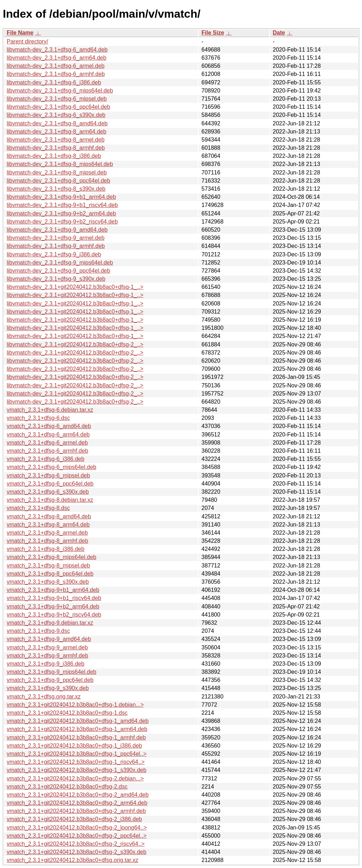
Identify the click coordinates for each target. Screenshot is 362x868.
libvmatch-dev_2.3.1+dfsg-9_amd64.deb (57, 230)
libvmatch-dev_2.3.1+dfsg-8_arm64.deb (56, 132)
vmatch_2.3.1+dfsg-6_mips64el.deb (52, 467)
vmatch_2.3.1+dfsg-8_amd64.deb (49, 516)
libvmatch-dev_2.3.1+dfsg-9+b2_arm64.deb (61, 213)
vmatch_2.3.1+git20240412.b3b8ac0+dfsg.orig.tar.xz (73, 860)
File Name (20, 33)
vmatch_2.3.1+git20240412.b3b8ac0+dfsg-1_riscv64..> (76, 762)
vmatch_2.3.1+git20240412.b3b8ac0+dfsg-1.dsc (67, 713)
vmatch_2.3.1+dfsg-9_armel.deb (47, 647)
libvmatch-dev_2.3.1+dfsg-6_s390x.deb (56, 115)
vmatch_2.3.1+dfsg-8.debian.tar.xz (50, 500)
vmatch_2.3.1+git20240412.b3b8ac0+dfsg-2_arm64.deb (77, 803)
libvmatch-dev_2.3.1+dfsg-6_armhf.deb (56, 74)
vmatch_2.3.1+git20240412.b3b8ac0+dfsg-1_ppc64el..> (77, 754)
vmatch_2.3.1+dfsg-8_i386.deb (46, 549)
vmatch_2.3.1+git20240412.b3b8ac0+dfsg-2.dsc (67, 787)
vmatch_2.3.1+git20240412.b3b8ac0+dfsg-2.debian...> (75, 778)
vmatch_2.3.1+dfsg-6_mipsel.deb (48, 475)
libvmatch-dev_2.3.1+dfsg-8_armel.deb (56, 140)
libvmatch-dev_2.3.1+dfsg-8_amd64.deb (57, 123)
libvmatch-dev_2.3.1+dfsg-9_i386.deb (54, 254)
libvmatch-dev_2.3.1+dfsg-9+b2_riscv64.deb (62, 222)
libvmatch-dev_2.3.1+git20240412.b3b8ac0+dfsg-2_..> (75, 344)
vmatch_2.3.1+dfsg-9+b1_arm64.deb (53, 590)
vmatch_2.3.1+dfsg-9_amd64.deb (49, 639)
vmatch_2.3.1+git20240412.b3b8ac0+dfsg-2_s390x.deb (77, 852)
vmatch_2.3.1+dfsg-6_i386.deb (46, 459)
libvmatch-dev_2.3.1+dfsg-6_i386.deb (54, 82)
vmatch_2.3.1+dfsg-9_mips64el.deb (52, 672)
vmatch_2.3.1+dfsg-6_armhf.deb (47, 451)
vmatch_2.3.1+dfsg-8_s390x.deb (48, 582)
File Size (213, 33)
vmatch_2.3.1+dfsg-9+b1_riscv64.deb (54, 598)
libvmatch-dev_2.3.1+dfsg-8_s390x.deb (56, 189)
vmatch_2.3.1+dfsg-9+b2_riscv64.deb (54, 615)
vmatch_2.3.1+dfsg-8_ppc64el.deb (50, 574)
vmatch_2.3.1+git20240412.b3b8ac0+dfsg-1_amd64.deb (78, 721)
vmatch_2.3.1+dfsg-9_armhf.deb (47, 656)
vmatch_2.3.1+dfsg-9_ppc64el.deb (50, 680)
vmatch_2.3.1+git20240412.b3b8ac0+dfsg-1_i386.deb (74, 746)
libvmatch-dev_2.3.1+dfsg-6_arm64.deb (56, 58)
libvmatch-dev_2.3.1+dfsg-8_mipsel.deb (57, 173)
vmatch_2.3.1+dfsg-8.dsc (38, 508)
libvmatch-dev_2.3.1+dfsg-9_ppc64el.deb (58, 271)
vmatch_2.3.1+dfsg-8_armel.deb (47, 533)
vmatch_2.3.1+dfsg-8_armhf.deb (47, 541)
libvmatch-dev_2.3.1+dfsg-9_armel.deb (56, 238)
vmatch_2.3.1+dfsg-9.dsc (38, 631)
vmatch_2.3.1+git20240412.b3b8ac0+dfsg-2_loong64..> (77, 828)
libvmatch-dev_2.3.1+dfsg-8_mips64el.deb (60, 164)
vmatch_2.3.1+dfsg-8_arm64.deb (48, 525)
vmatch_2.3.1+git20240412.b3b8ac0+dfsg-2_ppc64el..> (77, 836)
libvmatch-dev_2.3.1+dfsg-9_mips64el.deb (60, 263)
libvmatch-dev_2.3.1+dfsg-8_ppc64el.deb (58, 181)
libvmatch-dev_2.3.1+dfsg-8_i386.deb (54, 156)
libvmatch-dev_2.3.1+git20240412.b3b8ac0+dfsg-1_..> (75, 287)
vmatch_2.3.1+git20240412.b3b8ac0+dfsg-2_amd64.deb (78, 795)
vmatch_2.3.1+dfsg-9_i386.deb (46, 664)
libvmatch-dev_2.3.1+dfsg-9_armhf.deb (56, 246)
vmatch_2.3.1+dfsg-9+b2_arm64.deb (53, 607)
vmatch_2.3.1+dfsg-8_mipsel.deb (48, 566)
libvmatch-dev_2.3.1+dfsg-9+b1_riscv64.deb (62, 205)
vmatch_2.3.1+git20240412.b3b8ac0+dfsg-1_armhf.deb (76, 738)
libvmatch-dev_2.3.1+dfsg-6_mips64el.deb (60, 91)
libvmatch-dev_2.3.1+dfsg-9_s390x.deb (56, 279)
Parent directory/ (27, 41)
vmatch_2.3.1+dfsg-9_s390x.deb (48, 688)
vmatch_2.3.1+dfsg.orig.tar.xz (44, 697)
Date (279, 33)
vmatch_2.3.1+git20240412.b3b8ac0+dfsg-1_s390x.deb (77, 770)
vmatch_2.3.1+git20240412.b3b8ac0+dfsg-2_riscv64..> (76, 844)
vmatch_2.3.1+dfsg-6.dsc (38, 418)
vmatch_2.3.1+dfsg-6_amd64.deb (49, 426)
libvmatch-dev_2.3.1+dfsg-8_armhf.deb (56, 148)
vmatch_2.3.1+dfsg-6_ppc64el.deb (50, 484)
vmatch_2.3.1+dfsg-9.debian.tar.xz (50, 623)
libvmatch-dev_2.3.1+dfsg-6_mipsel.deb (57, 99)
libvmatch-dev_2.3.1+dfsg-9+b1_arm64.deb (61, 197)
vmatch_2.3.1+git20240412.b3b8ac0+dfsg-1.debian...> (75, 705)
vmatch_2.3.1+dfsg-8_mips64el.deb (52, 557)
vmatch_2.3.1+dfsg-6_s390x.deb (48, 492)
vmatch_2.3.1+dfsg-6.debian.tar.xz (50, 410)
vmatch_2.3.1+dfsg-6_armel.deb (47, 443)
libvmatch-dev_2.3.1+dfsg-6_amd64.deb (57, 50)
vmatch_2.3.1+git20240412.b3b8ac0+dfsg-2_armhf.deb (76, 811)
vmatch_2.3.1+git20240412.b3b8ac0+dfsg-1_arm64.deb (77, 729)
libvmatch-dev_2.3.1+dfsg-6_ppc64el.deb (58, 107)
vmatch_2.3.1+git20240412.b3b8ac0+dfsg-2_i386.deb (74, 819)
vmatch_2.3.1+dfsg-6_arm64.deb (48, 435)
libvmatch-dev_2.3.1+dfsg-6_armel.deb (56, 66)
